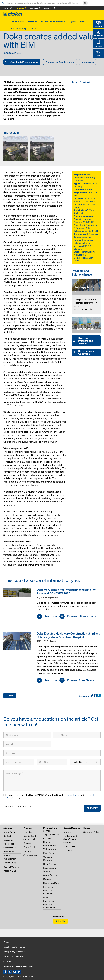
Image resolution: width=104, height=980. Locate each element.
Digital (72, 21)
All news (67, 832)
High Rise (28, 832)
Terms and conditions (14, 956)
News (83, 21)
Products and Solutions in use (60, 62)
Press (6, 942)
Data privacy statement (14, 952)
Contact (7, 836)
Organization (10, 848)
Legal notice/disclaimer (15, 947)
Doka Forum (49, 897)
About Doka (17, 21)
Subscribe (61, 921)
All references (30, 855)
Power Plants (30, 847)
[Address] (52, 753)
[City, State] (52, 762)
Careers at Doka (91, 832)
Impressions (88, 62)
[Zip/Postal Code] (19, 762)
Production (9, 852)
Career (34, 28)
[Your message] (52, 780)
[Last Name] (77, 735)
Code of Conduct (11, 867)
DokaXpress (69, 846)
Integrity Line (10, 871)
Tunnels (27, 851)
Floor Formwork (51, 853)
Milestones (9, 844)
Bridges (27, 843)
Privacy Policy (72, 795)
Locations (8, 840)
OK (85, 3)
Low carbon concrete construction (49, 904)
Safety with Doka (51, 883)
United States (80, 762)
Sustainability (18, 28)
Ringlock (48, 879)
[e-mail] (27, 744)
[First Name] (27, 735)
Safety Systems (51, 875)
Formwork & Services (53, 21)
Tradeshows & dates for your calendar (70, 839)
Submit (92, 808)
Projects (32, 21)
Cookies (7, 961)
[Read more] (19, 592)
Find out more (75, 3)
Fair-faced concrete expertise (48, 890)
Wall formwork (50, 849)
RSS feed (68, 850)
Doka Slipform (50, 864)
